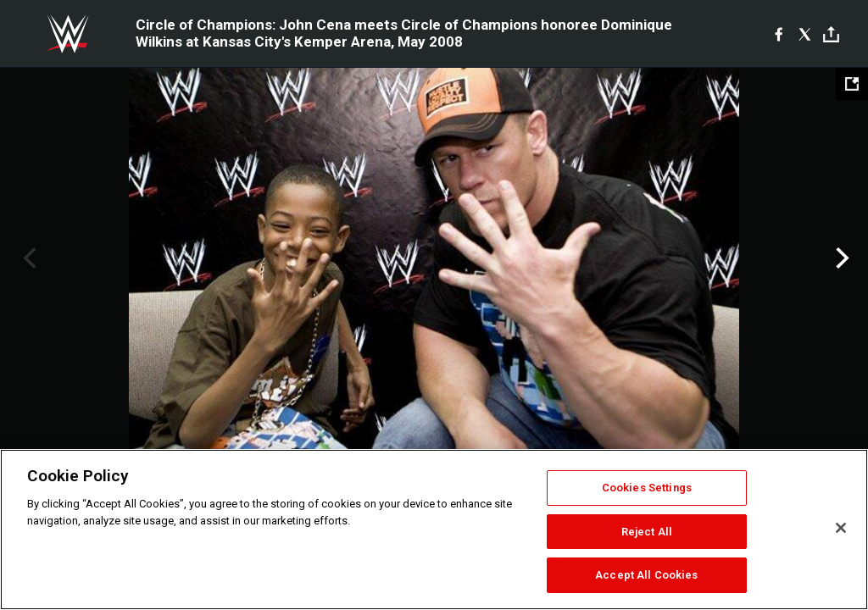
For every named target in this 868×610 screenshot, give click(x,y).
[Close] (841, 528)
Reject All (647, 532)
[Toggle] (831, 34)
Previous (28, 258)
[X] (805, 34)
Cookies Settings (647, 488)
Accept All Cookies (646, 575)
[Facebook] (779, 34)
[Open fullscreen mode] (852, 84)
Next (840, 258)
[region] (434, 530)
